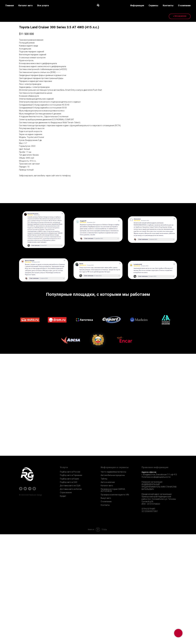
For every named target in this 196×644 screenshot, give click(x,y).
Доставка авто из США (70, 595)
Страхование (66, 602)
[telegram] (30, 598)
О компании (106, 611)
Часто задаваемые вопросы (113, 582)
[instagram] (34, 598)
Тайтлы (104, 588)
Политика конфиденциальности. (156, 587)
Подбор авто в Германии (71, 585)
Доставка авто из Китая (71, 599)
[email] (25, 598)
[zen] (21, 598)
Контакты (105, 615)
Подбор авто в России (70, 582)
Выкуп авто (106, 608)
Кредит (63, 606)
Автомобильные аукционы (113, 585)
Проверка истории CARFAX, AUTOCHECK (113, 600)
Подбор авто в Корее (69, 588)
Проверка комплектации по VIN (115, 604)
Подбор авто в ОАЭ (69, 592)
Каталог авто (107, 595)
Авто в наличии (108, 592)
